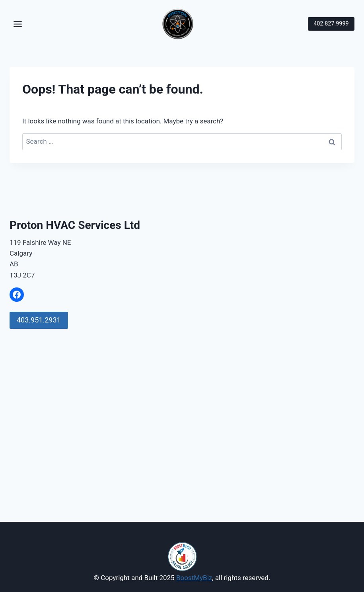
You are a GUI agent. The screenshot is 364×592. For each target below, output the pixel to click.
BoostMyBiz (194, 578)
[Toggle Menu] (18, 24)
